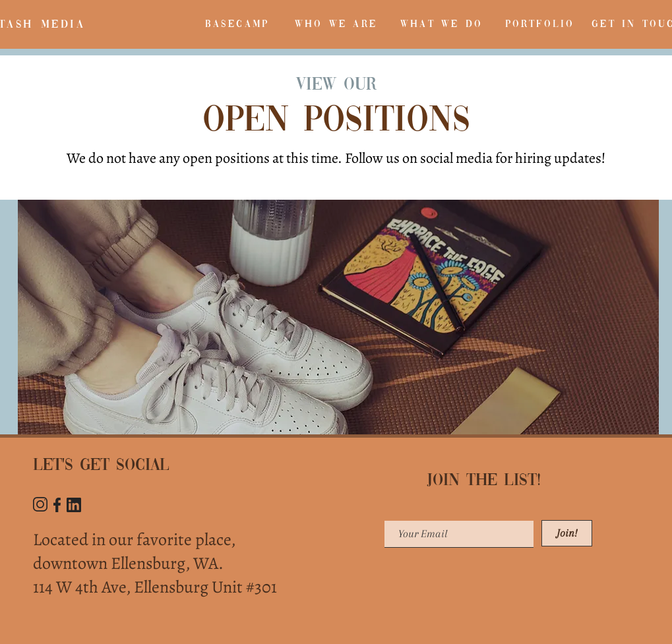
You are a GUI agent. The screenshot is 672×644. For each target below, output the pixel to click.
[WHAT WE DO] (442, 24)
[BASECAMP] (237, 24)
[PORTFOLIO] (540, 24)
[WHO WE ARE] (336, 24)
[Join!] (567, 533)
